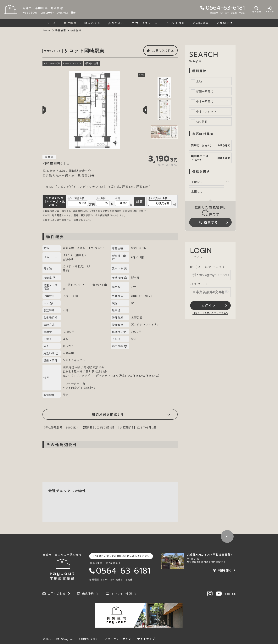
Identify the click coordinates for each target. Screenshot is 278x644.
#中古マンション (72, 63)
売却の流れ (116, 23)
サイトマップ (146, 639)
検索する (209, 222)
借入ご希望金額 (76, 198)
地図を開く (222, 570)
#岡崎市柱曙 (92, 63)
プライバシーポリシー (120, 639)
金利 (117, 198)
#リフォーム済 (52, 63)
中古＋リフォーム (145, 23)
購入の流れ (92, 23)
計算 (139, 201)
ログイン (208, 305)
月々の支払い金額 (158, 199)
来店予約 (86, 594)
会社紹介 (223, 23)
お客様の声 (201, 23)
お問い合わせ (54, 594)
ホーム (51, 23)
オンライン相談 (119, 594)
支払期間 (101, 198)
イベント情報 (175, 23)
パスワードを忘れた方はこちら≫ (210, 313)
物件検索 (70, 23)
